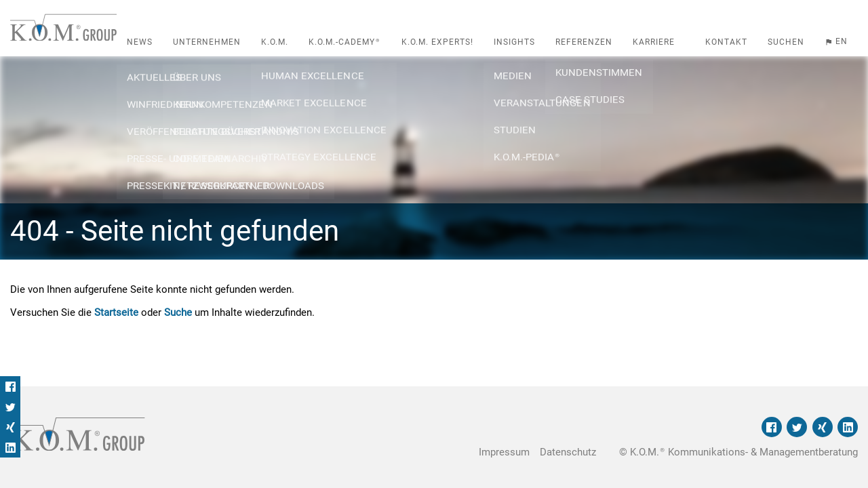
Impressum (504, 452)
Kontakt (726, 42)
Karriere (654, 42)
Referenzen (584, 42)
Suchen (786, 42)
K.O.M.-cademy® (345, 42)
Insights (514, 42)
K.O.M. (275, 42)
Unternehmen (207, 42)
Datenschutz (568, 452)
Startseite (116, 312)
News (140, 42)
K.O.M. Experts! (437, 42)
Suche (178, 312)
